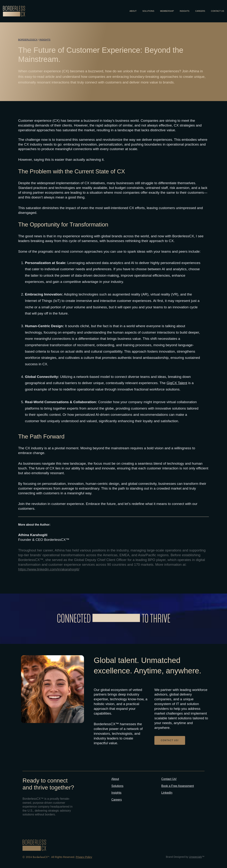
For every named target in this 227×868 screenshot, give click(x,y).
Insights (45, 40)
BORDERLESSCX (28, 40)
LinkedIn (167, 793)
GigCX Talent (177, 383)
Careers (117, 800)
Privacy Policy (84, 857)
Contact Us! (169, 779)
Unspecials (195, 857)
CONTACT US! (170, 740)
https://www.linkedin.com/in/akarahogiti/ (49, 569)
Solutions (117, 786)
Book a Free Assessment (178, 786)
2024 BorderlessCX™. (38, 857)
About (115, 779)
